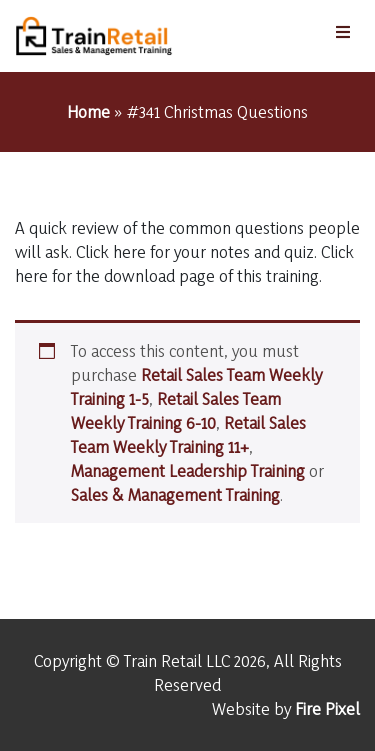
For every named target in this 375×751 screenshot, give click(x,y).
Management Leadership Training (188, 470)
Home (88, 111)
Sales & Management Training (175, 494)
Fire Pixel (327, 708)
